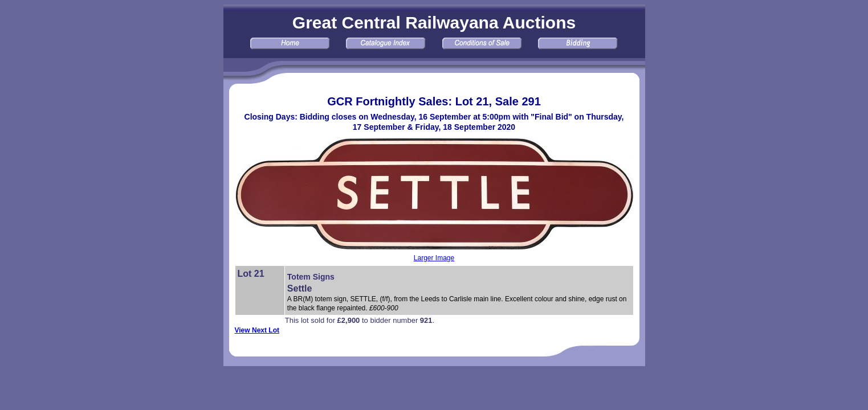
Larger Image (434, 258)
